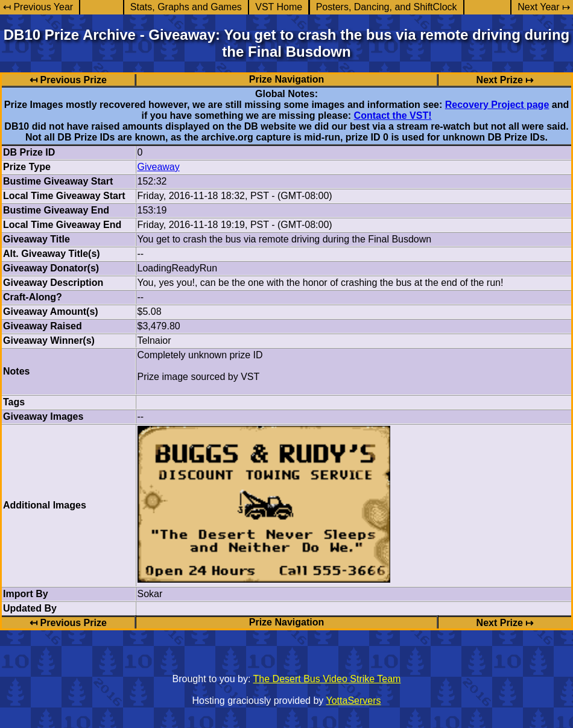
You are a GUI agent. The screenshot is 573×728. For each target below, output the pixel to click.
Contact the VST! (393, 116)
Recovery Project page (497, 105)
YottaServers (354, 701)
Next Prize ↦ (505, 80)
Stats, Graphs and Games (186, 7)
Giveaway (159, 167)
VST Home (279, 7)
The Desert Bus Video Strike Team (327, 679)
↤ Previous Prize (68, 80)
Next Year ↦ (544, 7)
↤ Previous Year (38, 7)
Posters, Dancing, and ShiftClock (387, 7)
